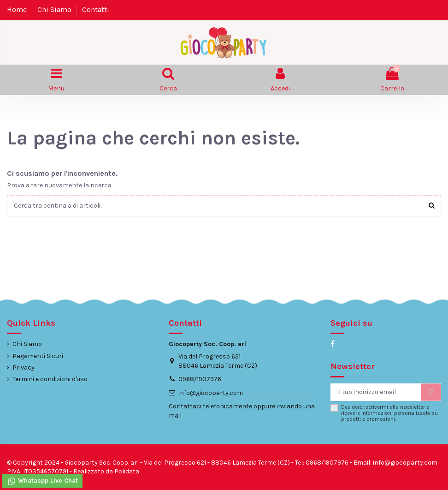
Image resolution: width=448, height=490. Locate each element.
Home (18, 9)
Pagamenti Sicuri (38, 356)
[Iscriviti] (431, 392)
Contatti (96, 9)
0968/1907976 (200, 379)
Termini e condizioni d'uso (50, 379)
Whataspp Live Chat (42, 481)
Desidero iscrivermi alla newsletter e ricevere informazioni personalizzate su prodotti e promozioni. (389, 413)
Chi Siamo (55, 9)
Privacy (24, 367)
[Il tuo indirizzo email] (376, 392)
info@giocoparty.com (211, 393)
